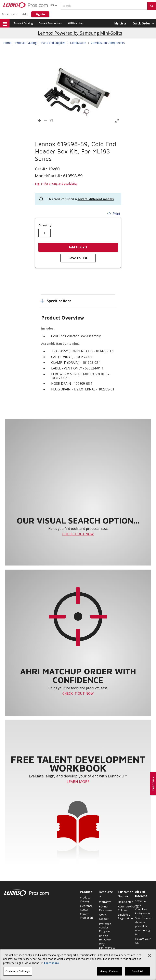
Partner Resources (106, 908)
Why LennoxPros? (107, 946)
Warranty (105, 902)
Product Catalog (23, 23)
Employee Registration (125, 916)
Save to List (78, 258)
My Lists (120, 23)
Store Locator (10, 14)
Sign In (40, 14)
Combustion (78, 43)
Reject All (137, 972)
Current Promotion (86, 916)
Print (114, 214)
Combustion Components (108, 43)
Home (7, 43)
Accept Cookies (109, 972)
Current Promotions (50, 23)
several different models (96, 199)
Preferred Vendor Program (105, 927)
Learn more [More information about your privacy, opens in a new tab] (51, 963)
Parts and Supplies (53, 43)
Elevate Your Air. (143, 941)
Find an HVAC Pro (105, 938)
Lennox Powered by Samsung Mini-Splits (80, 33)
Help (25, 14)
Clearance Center (86, 908)
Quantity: (45, 225)
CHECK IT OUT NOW (78, 534)
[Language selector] (52, 5)
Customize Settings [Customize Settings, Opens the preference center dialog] (18, 972)
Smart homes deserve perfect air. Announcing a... (143, 926)
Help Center (125, 902)
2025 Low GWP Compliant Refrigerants (143, 907)
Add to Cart (78, 247)
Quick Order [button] (141, 23)
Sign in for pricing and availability (56, 184)
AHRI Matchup (75, 23)
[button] (152, 6)
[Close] (149, 956)
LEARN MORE (78, 782)
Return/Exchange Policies (126, 908)
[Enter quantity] (44, 233)
